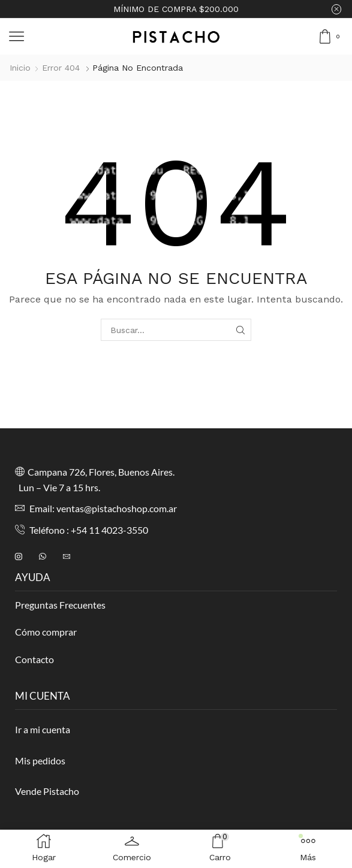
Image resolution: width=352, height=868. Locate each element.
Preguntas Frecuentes (60, 605)
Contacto (34, 659)
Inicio (20, 68)
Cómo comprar (46, 632)
